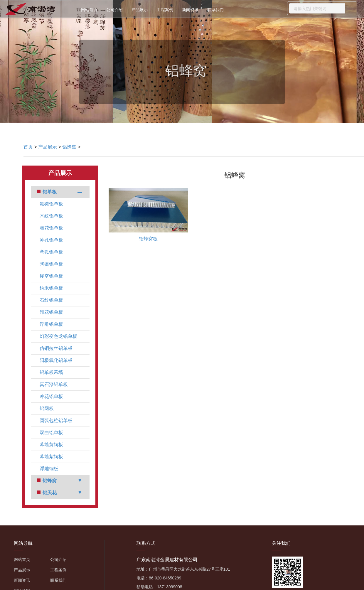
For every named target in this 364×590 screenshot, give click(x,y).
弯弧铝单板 (51, 252)
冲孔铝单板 (51, 240)
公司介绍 (114, 10)
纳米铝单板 (51, 288)
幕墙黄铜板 (51, 445)
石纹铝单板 (51, 300)
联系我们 (215, 10)
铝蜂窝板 (148, 239)
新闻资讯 (190, 10)
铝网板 (47, 408)
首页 (28, 147)
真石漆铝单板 (54, 384)
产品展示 (140, 10)
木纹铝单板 (51, 216)
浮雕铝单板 (51, 324)
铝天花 (50, 493)
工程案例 (165, 10)
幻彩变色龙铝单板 (58, 336)
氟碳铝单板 (51, 204)
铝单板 (50, 192)
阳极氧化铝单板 (56, 360)
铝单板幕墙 (51, 372)
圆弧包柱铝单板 (56, 420)
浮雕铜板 (49, 469)
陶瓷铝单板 (51, 264)
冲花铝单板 (51, 396)
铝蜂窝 (69, 147)
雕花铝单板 (51, 228)
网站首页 (89, 10)
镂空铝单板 (51, 276)
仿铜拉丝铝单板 (56, 348)
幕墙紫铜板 (51, 457)
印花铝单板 (51, 312)
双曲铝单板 (51, 433)
